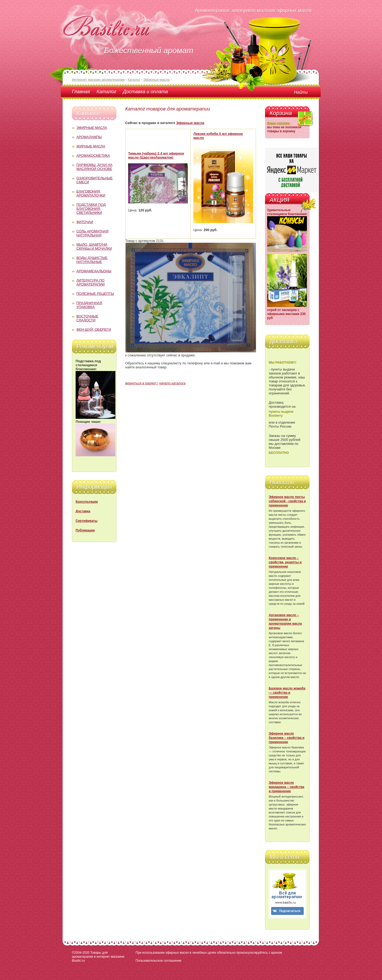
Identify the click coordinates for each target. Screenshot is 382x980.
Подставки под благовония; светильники (91, 209)
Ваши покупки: (279, 123)
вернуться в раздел (141, 383)
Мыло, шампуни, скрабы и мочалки (94, 246)
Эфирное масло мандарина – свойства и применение (286, 787)
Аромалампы (89, 137)
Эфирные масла (92, 128)
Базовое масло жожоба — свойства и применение (287, 693)
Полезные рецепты (95, 294)
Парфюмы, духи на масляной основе (94, 167)
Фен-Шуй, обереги (94, 329)
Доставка (83, 511)
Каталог (106, 92)
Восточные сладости (87, 318)
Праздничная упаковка (89, 305)
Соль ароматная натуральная (92, 233)
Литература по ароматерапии (91, 282)
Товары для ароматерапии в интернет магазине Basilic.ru (98, 957)
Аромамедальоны (94, 271)
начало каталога (172, 383)
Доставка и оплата (145, 92)
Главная (81, 92)
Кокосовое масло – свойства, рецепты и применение (285, 562)
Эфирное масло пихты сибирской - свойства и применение (287, 501)
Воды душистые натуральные (92, 260)
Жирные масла (91, 146)
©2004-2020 (81, 953)
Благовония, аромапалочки (91, 193)
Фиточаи (85, 222)
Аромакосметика (93, 155)
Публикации (85, 530)
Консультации (87, 502)
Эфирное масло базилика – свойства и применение (286, 738)
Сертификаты (86, 521)
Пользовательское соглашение (159, 961)
